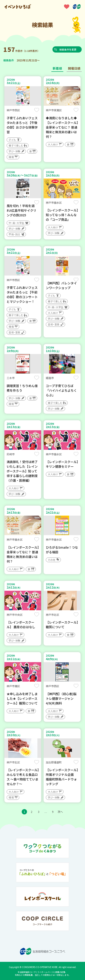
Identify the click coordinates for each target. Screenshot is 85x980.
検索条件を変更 (68, 49)
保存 (37, 110)
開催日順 (74, 68)
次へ (60, 812)
